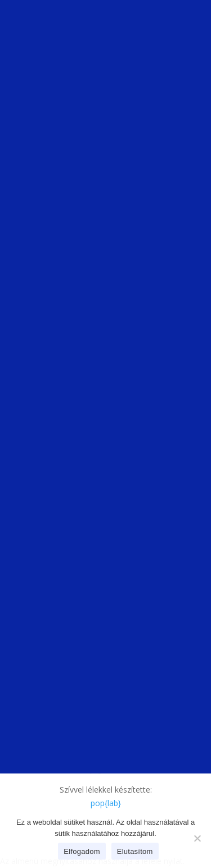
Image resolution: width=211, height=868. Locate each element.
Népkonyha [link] (42, 494)
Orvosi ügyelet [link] (48, 547)
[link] (30, 23)
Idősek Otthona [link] (50, 654)
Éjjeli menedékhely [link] (55, 440)
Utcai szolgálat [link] (48, 480)
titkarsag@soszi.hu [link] (61, 400)
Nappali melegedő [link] (54, 467)
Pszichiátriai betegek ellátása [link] (74, 614)
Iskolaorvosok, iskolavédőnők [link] (75, 534)
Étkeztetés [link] (41, 601)
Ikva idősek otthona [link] (57, 681)
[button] (188, 23)
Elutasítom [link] (135, 851)
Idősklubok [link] (41, 640)
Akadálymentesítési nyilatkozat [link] (105, 741)
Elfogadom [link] (82, 851)
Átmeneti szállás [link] (51, 453)
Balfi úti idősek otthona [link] (64, 667)
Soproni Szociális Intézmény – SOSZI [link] (105, 755)
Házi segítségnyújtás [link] (59, 587)
